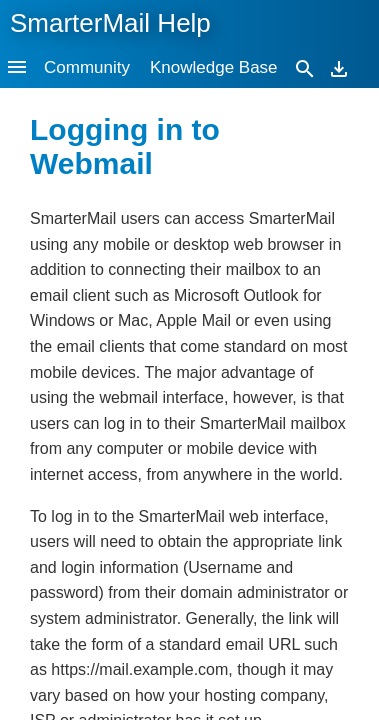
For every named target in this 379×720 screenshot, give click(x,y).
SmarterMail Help (110, 23)
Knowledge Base (214, 67)
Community (87, 67)
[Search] (305, 67)
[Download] (339, 67)
